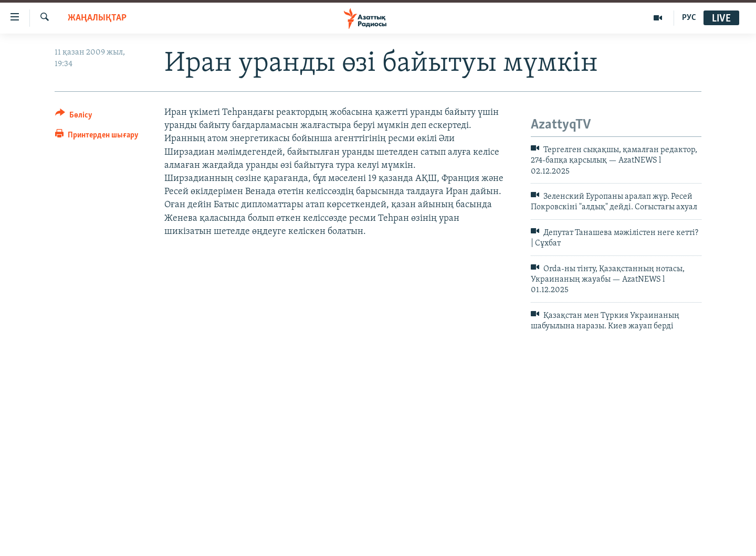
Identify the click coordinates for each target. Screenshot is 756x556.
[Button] (74, 117)
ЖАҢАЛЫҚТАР (97, 18)
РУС (689, 18)
